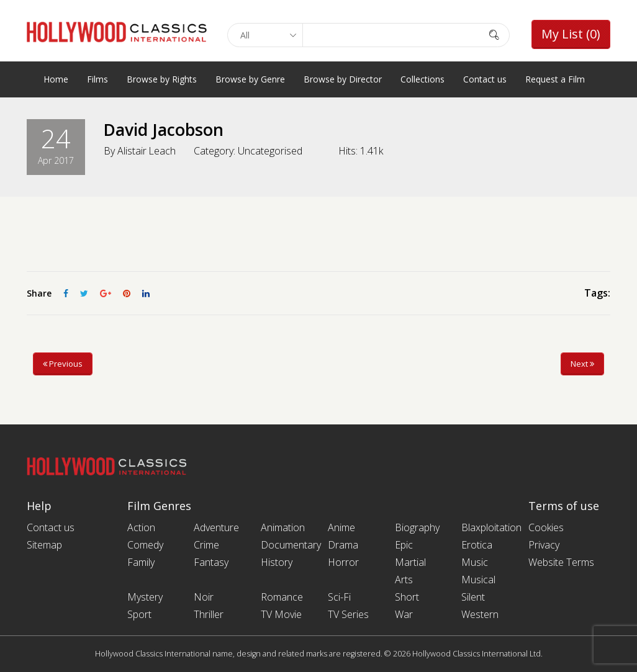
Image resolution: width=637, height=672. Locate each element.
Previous (63, 364)
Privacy (544, 545)
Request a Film (555, 79)
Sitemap (44, 545)
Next (582, 364)
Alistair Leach (147, 151)
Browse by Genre (250, 79)
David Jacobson (167, 129)
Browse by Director (343, 79)
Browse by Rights (162, 79)
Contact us (485, 79)
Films (97, 79)
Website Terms (561, 562)
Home (56, 79)
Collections (422, 79)
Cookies (546, 527)
